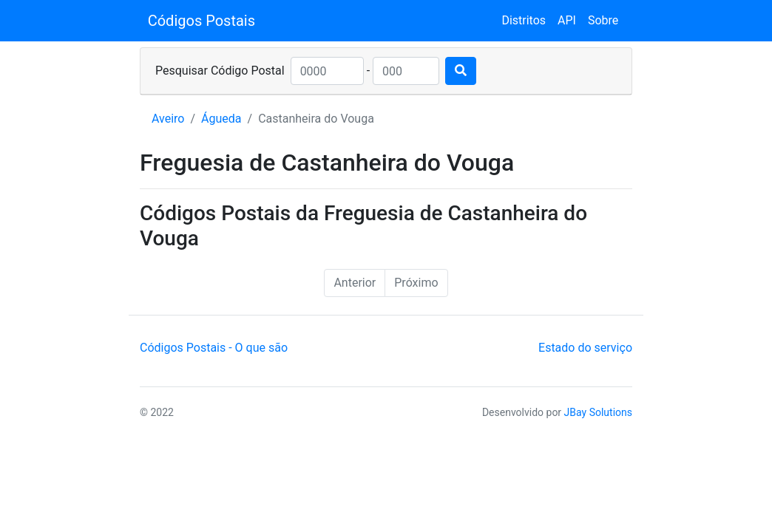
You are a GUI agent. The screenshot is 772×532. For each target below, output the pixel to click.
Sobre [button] (603, 20)
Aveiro (168, 119)
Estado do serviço (585, 348)
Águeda (221, 119)
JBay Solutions (598, 412)
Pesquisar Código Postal (220, 71)
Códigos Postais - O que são (214, 348)
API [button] (567, 20)
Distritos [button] (524, 20)
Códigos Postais (202, 21)
